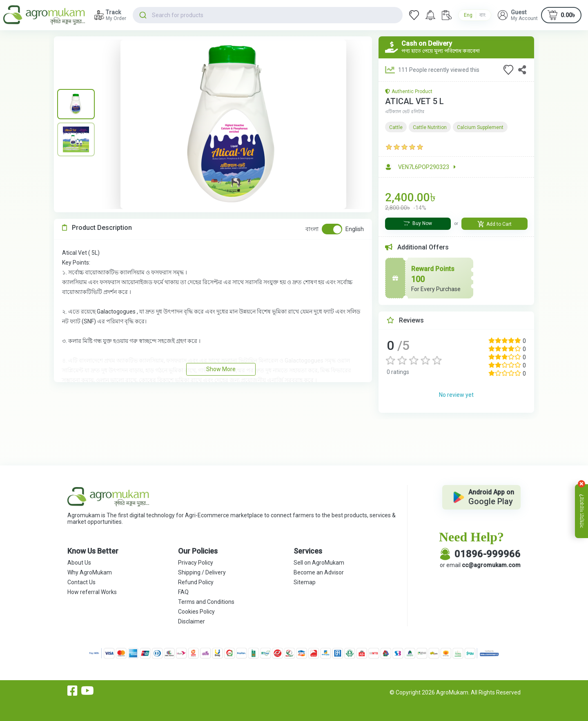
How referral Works (92, 592)
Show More (221, 369)
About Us (79, 563)
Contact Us (81, 582)
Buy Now (418, 223)
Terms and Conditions (206, 602)
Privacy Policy (196, 563)
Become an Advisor (319, 572)
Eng (468, 15)
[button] (518, 15)
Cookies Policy (196, 612)
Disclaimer (192, 621)
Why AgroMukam (90, 572)
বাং (482, 15)
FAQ (183, 592)
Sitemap (305, 582)
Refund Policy (196, 582)
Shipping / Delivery (202, 572)
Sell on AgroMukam (319, 563)
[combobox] (268, 15)
